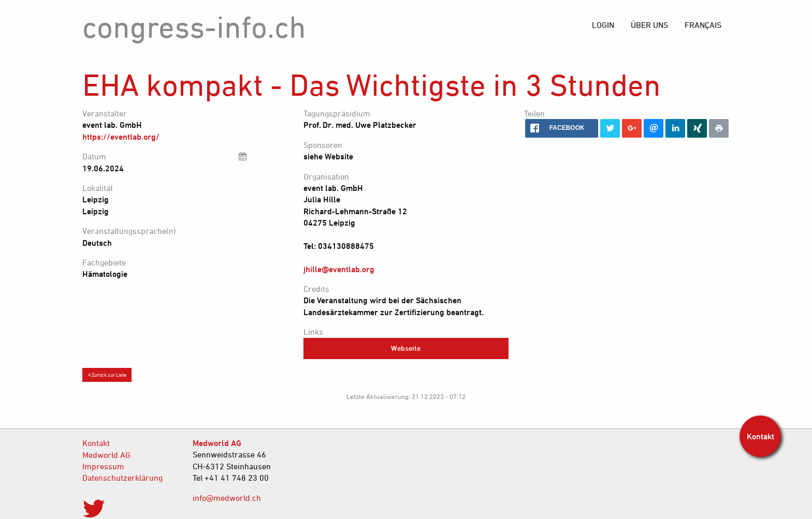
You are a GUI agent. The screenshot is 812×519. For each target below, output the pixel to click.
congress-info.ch (194, 27)
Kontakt (96, 443)
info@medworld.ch (227, 498)
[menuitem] (703, 25)
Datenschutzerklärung (122, 478)
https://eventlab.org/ (121, 137)
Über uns (649, 25)
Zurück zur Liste (107, 375)
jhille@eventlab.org (339, 269)
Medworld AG (106, 455)
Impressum (103, 466)
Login (603, 25)
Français (703, 25)
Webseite (406, 348)
